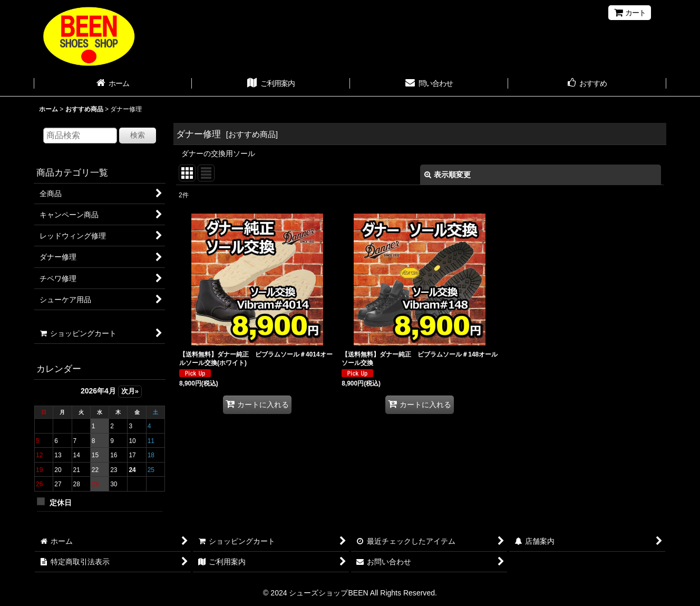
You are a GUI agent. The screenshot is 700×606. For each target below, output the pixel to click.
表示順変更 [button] (448, 175)
